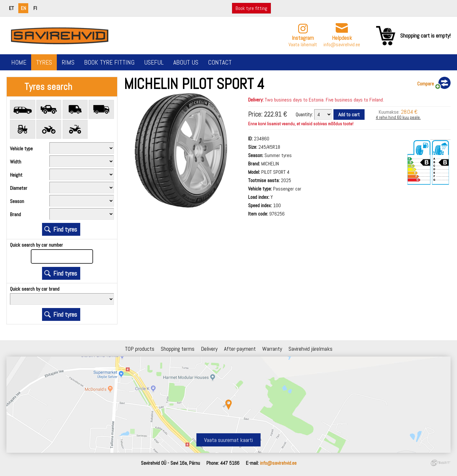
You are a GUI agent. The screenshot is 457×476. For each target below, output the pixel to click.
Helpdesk (342, 38)
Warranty (272, 349)
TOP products (140, 349)
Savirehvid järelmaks (310, 349)
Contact (220, 62)
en (23, 8)
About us (186, 62)
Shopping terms (178, 349)
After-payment (240, 349)
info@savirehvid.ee (342, 44)
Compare (426, 84)
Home (19, 62)
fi (35, 8)
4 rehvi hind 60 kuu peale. (398, 117)
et (11, 8)
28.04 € (409, 112)
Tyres (44, 62)
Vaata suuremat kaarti (229, 440)
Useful (154, 62)
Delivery (209, 349)
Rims (68, 62)
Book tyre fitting (251, 8)
